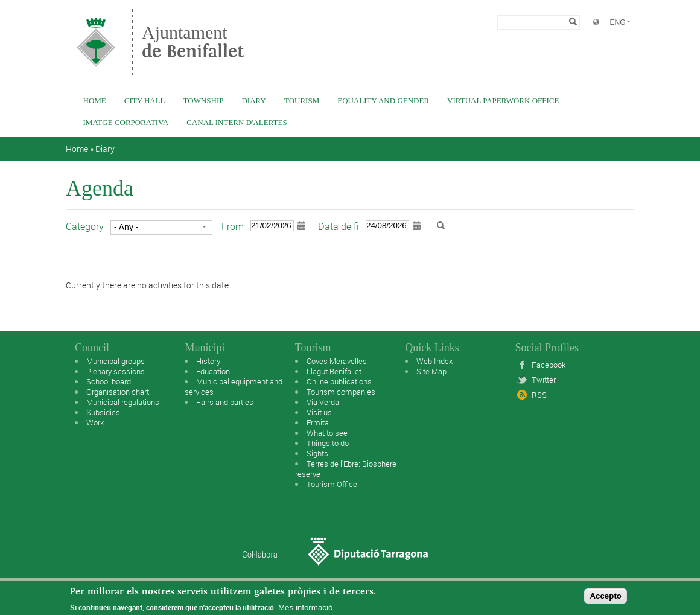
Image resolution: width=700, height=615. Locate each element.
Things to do (328, 443)
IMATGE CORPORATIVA (126, 122)
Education (213, 371)
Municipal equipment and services (234, 387)
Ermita (318, 422)
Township (204, 100)
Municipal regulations (123, 402)
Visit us (319, 412)
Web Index (434, 361)
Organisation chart (118, 392)
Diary (253, 100)
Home (95, 100)
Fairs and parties (225, 402)
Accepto (606, 596)
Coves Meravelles (337, 361)
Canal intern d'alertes (237, 122)
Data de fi (339, 226)
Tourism (302, 100)
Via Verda (323, 402)
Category (85, 226)
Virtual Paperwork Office (503, 100)
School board (109, 381)
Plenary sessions (116, 371)
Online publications (339, 381)
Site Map (431, 371)
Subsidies (103, 412)
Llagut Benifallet (334, 371)
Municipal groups (116, 361)
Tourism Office (332, 484)
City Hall (145, 100)
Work (95, 422)
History (208, 361)
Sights (317, 453)
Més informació (305, 607)
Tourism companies (341, 392)
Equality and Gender (383, 100)
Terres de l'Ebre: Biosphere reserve (346, 469)
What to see (327, 433)
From (233, 226)
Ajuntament (193, 42)
